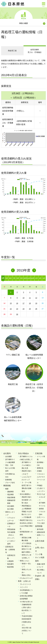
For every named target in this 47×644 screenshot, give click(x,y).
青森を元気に (26, 575)
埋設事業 (10, 494)
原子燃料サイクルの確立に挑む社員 (26, 465)
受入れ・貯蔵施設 (35, 51)
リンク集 (39, 554)
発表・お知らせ (24, 581)
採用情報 (39, 526)
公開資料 (10, 561)
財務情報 (8, 480)
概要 (7, 489)
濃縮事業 (10, 492)
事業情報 (23, 18)
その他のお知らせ (26, 602)
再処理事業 (11, 497)
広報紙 (39, 471)
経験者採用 (41, 532)
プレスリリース (25, 584)
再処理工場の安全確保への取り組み (26, 500)
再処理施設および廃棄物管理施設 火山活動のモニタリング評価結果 (27, 512)
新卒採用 (40, 529)
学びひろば (41, 494)
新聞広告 (40, 468)
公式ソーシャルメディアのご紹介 (41, 520)
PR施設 (40, 485)
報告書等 (10, 564)
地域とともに (25, 561)
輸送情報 (10, 567)
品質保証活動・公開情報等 (10, 550)
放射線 (41, 509)
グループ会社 (10, 483)
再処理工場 (12, 51)
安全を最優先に (25, 494)
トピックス (24, 587)
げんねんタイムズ (26, 578)
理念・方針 (9, 465)
